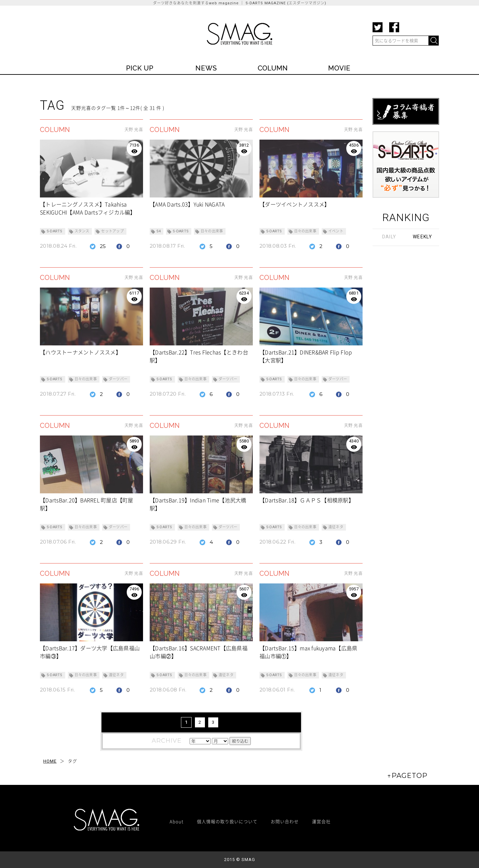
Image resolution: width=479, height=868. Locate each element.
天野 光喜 (134, 129)
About (177, 821)
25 (103, 246)
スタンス (82, 231)
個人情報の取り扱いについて (227, 821)
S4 (159, 231)
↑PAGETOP (407, 776)
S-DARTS (55, 231)
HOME (50, 761)
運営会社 (321, 821)
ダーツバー (118, 379)
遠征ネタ (336, 527)
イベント (336, 231)
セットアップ (112, 231)
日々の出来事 (212, 231)
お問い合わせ (285, 821)
